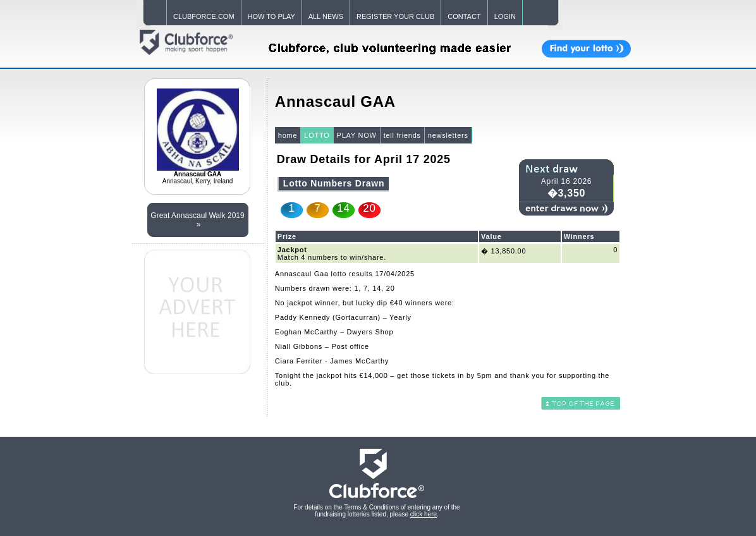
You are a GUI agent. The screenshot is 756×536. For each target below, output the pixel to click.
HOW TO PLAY (271, 16)
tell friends (402, 135)
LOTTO (317, 135)
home (288, 135)
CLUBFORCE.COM (204, 16)
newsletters (448, 135)
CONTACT (464, 16)
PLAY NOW (357, 135)
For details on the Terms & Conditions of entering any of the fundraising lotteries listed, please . (376, 511)
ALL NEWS (326, 16)
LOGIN (505, 16)
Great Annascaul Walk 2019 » (197, 220)
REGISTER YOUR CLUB (395, 16)
